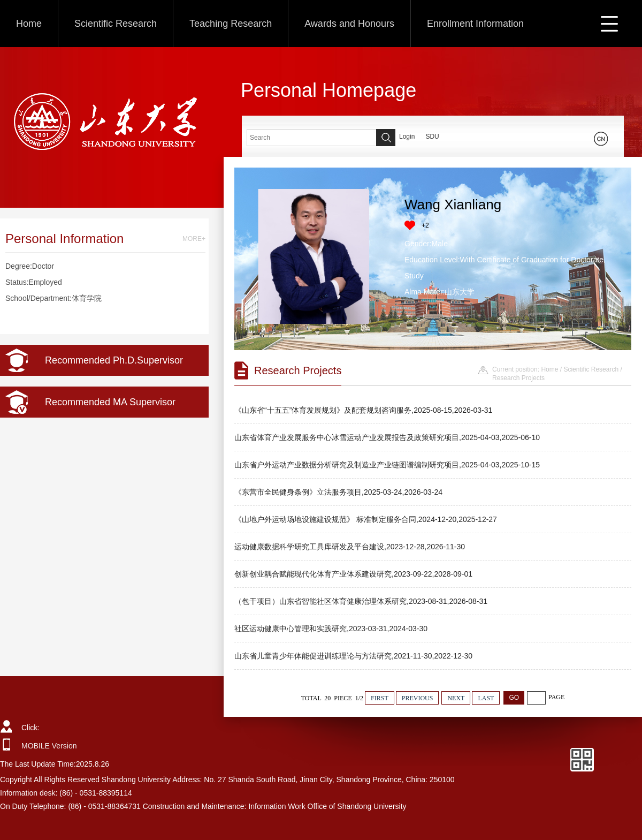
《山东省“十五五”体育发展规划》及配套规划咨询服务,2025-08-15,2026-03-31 (363, 410)
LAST (486, 698)
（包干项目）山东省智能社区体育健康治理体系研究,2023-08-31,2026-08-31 (361, 601)
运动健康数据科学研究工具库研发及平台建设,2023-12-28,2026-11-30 (350, 547)
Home (29, 24)
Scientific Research (116, 24)
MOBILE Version (49, 746)
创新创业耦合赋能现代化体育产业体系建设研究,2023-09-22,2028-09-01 (353, 574)
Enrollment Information (475, 24)
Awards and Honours (349, 24)
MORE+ (194, 239)
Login (407, 137)
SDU (432, 137)
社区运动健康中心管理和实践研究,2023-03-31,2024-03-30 (331, 629)
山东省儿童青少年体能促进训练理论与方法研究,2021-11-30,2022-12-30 (353, 656)
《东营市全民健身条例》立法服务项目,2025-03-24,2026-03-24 (338, 492)
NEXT (456, 698)
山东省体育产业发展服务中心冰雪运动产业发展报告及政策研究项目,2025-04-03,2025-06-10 (387, 437)
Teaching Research (231, 24)
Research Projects (518, 378)
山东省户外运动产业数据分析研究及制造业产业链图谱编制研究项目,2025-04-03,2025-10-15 (387, 465)
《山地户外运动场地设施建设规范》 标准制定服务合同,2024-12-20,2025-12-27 (366, 519)
